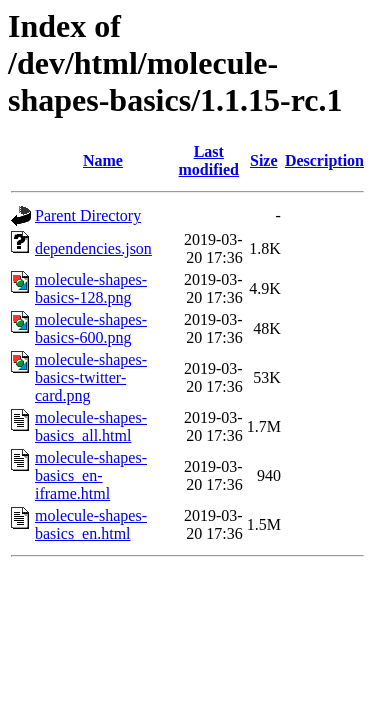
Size (264, 160)
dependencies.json (93, 248)
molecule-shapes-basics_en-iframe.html (91, 475)
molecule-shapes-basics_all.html (91, 426)
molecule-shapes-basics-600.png (91, 328)
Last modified (209, 160)
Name (103, 160)
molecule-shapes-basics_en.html (91, 524)
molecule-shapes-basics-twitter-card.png (91, 377)
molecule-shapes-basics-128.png (91, 288)
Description (324, 160)
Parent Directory (88, 215)
